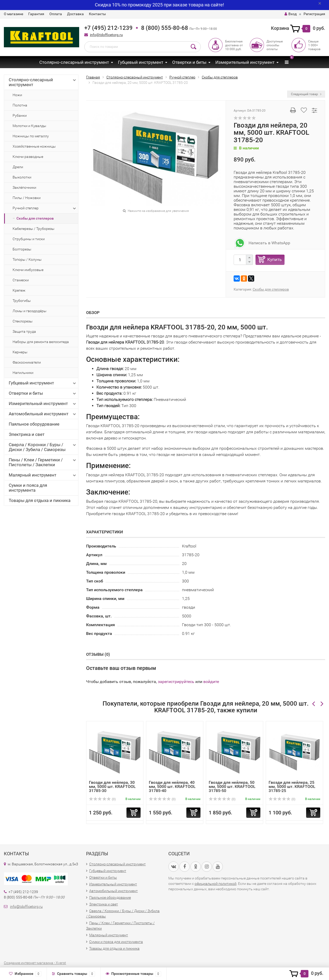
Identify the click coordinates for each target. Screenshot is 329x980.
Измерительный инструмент (245, 62)
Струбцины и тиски (29, 239)
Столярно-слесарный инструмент (74, 62)
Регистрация (314, 14)
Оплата (56, 14)
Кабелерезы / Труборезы (34, 229)
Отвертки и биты (189, 62)
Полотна (20, 105)
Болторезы (22, 249)
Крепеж (19, 290)
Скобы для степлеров (35, 218)
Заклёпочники (24, 187)
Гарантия (36, 14)
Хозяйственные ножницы (34, 146)
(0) (102, 799)
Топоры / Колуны (27, 259)
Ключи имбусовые (28, 270)
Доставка (75, 14)
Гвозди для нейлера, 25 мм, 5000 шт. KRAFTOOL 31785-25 (292, 786)
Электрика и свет (27, 434)
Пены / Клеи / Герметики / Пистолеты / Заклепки (43, 462)
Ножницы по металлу (31, 136)
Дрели (18, 167)
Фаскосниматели (27, 362)
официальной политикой (216, 884)
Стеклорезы (23, 321)
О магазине (13, 14)
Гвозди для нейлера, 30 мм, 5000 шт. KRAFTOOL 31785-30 (112, 786)
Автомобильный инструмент (43, 414)
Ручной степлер (45, 208)
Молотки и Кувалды (29, 126)
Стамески (21, 280)
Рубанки (20, 115)
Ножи (17, 95)
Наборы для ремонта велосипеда (41, 342)
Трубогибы (22, 301)
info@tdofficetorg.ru (106, 35)
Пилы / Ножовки (27, 198)
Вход (291, 14)
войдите (211, 682)
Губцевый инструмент (141, 62)
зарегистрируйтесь (176, 682)
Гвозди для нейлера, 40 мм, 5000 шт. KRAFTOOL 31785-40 (172, 786)
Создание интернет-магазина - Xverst (35, 963)
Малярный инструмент (43, 475)
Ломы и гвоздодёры (30, 311)
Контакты (97, 14)
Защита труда (24, 331)
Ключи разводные (28, 157)
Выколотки (22, 177)
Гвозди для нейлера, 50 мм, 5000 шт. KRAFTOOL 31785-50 (232, 786)
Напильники (23, 373)
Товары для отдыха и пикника (40, 500)
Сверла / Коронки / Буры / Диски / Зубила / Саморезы (43, 447)
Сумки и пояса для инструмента (28, 488)
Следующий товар (306, 94)
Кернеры (20, 352)
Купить (275, 259)
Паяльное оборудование (34, 424)
